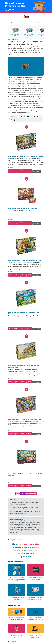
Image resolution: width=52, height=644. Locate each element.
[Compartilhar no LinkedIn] (28, 117)
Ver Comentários (37, 171)
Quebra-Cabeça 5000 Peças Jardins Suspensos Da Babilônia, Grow (24, 366)
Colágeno (28, 551)
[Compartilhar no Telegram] (31, 117)
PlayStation (27, 547)
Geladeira (17, 547)
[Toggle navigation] (10, 17)
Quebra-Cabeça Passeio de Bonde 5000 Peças (22, 208)
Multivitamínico (31, 544)
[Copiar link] (15, 120)
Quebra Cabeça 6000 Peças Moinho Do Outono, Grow (25, 260)
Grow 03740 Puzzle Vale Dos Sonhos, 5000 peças (23, 471)
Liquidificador (26, 556)
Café (19, 544)
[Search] (21, 22)
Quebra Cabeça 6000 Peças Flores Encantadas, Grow (24, 419)
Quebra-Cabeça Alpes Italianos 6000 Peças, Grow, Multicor (24, 313)
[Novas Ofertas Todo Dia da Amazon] (26, 6)
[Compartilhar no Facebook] (22, 117)
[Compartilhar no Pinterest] (34, 117)
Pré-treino (29, 553)
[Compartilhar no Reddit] (38, 117)
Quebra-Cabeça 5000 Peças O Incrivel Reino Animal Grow (26, 156)
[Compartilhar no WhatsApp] (18, 117)
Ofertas (14, 171)
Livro (14, 544)
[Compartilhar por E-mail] (12, 120)
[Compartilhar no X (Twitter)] (25, 117)
